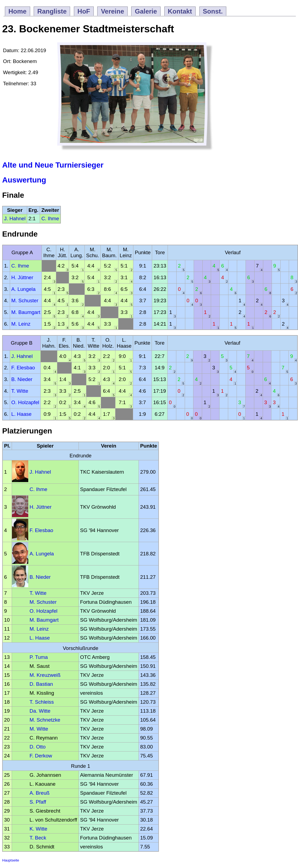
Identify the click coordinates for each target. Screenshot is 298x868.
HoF (84, 11)
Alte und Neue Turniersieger (53, 165)
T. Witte (20, 391)
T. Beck (38, 838)
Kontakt (180, 11)
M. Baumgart (26, 312)
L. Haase (22, 414)
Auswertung (24, 180)
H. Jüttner (22, 277)
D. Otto (38, 747)
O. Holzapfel (25, 402)
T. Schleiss (42, 702)
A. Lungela (23, 289)
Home (18, 11)
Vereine (112, 11)
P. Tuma (39, 657)
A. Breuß (40, 793)
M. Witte (39, 729)
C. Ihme (50, 218)
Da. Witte (40, 711)
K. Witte (38, 829)
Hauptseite (11, 860)
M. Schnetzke (45, 720)
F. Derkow (41, 756)
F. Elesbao (23, 368)
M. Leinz (21, 324)
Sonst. (213, 11)
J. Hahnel (15, 218)
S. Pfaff (38, 802)
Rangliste (52, 11)
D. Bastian (41, 684)
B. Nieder (22, 379)
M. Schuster (25, 301)
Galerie (146, 11)
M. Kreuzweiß (45, 675)
